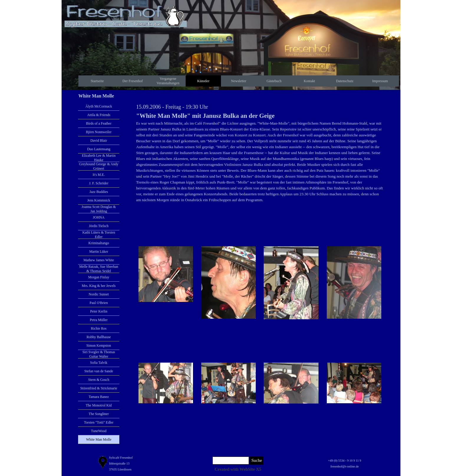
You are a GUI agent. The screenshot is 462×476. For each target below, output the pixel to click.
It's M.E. (99, 175)
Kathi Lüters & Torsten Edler (99, 235)
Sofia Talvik (99, 363)
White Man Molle (99, 439)
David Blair (99, 141)
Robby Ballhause (99, 337)
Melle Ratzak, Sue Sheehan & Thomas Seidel (99, 269)
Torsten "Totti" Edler (99, 422)
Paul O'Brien (99, 303)
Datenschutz (345, 81)
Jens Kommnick (99, 200)
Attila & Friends (99, 115)
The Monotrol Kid (99, 405)
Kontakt (310, 81)
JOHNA (99, 217)
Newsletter (239, 81)
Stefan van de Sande (99, 371)
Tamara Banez (99, 397)
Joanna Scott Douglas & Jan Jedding (99, 209)
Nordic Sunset (99, 294)
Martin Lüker (99, 252)
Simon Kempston (99, 346)
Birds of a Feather (99, 123)
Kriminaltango (99, 243)
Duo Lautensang (99, 149)
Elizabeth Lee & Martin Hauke (99, 158)
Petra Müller (99, 320)
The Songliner (99, 414)
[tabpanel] (260, 153)
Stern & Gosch (99, 380)
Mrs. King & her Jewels (99, 286)
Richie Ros (99, 328)
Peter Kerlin (99, 311)
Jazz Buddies (99, 192)
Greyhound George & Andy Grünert (99, 166)
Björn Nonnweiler (99, 132)
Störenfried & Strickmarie (99, 388)
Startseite (97, 81)
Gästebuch (274, 81)
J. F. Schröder (99, 183)
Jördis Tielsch (99, 226)
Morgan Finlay (99, 277)
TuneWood (99, 431)
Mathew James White (99, 260)
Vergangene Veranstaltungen (168, 81)
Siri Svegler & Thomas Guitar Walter (99, 354)
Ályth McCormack (99, 106)
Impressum (380, 81)
